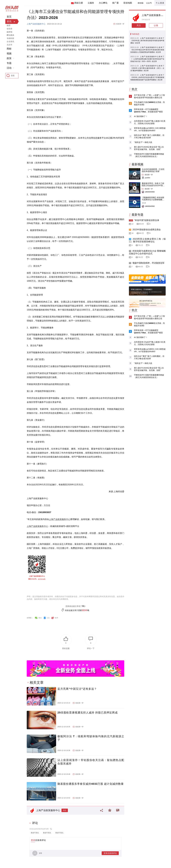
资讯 (9, 21)
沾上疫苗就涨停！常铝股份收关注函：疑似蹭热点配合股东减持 (91, 762)
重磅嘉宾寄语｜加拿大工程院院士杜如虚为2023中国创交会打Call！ (153, 185)
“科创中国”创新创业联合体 (147, 220)
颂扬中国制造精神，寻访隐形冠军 (148, 263)
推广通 (115, 3)
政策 (9, 58)
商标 (9, 49)
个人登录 (160, 3)
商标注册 (79, 3)
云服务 (91, 3)
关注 (65, 810)
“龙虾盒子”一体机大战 (143, 142)
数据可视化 (35, 833)
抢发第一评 (120, 24)
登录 (33, 840)
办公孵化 (103, 3)
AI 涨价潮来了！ (141, 116)
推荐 (9, 25)
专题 (9, 63)
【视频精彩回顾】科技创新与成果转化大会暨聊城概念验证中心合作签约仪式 (153, 200)
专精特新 (10, 38)
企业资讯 (10, 41)
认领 (156, 25)
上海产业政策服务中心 (36, 24)
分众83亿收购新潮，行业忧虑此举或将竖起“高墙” (153, 170)
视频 (9, 54)
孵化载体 (10, 35)
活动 (9, 68)
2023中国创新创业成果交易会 (147, 230)
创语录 (9, 29)
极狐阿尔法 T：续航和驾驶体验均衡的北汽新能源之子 (91, 738)
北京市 (9, 45)
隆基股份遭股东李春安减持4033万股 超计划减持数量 (91, 784)
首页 (9, 17)
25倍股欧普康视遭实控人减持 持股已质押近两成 (88, 713)
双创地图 (128, 3)
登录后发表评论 (110, 853)
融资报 (9, 32)
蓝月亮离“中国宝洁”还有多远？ (77, 689)
